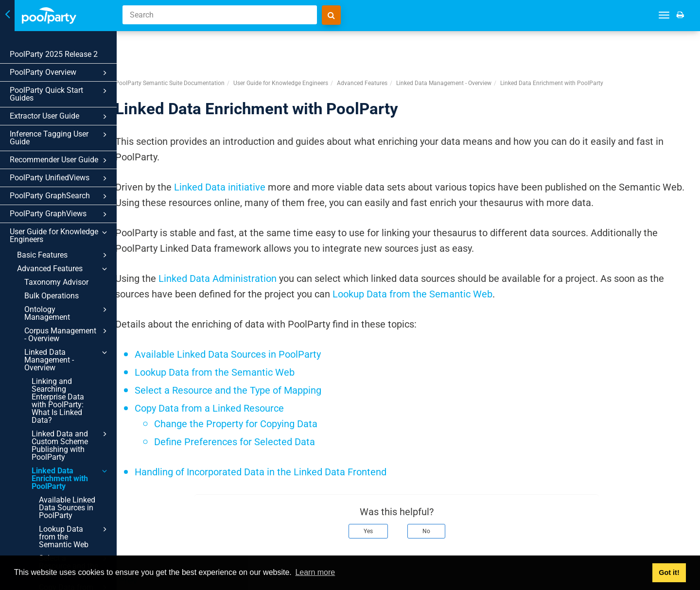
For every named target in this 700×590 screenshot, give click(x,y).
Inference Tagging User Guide (60, 138)
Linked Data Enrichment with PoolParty (71, 478)
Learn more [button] (315, 572)
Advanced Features (63, 269)
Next (680, 545)
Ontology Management (67, 313)
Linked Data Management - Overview (67, 360)
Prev (151, 545)
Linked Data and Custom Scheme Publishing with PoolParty (71, 445)
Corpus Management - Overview (67, 334)
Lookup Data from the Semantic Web (74, 537)
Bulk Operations (52, 296)
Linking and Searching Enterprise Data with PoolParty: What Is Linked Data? (58, 401)
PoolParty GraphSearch (60, 196)
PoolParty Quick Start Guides (60, 94)
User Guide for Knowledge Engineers (60, 235)
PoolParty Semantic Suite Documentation (193, 48)
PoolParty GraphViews (60, 214)
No (438, 496)
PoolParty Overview (60, 73)
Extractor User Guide (60, 117)
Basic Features (63, 255)
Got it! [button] (669, 573)
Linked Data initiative (243, 152)
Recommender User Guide (60, 160)
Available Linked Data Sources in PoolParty (67, 508)
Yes (380, 496)
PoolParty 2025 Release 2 (54, 54)
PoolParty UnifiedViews (60, 178)
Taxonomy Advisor (56, 282)
